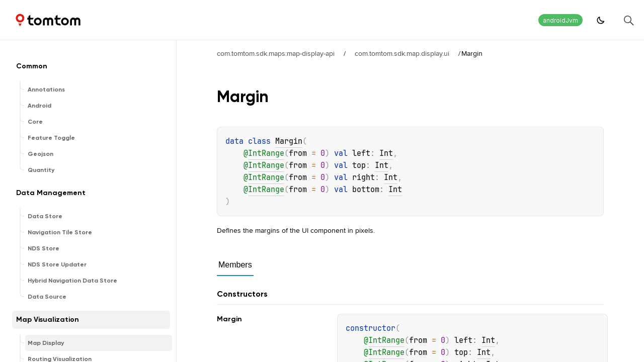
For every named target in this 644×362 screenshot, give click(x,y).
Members (235, 265)
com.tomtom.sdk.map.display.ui (402, 53)
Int (386, 153)
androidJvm (560, 20)
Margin (289, 141)
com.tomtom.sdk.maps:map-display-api (276, 53)
